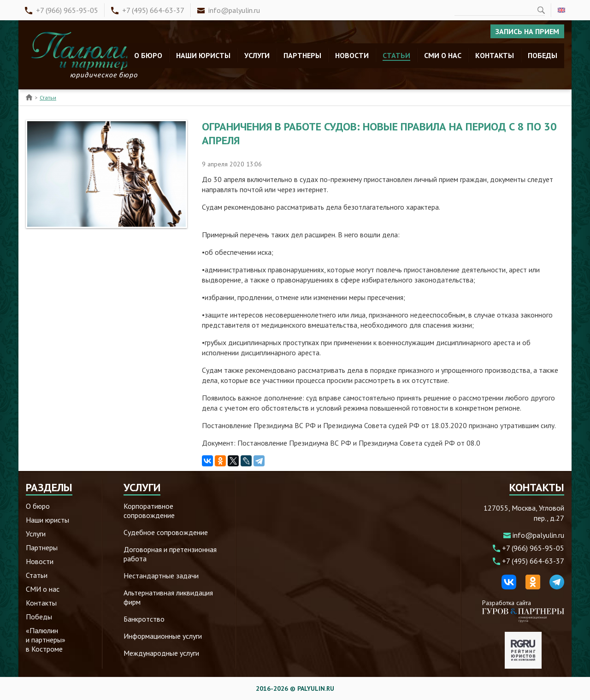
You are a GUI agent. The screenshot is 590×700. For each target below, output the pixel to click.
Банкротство (144, 619)
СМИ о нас (443, 55)
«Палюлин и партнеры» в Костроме (46, 640)
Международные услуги (161, 653)
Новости (352, 55)
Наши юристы (203, 55)
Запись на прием (527, 31)
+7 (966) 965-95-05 (67, 10)
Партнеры (302, 55)
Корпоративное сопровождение (149, 511)
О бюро (148, 55)
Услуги (257, 55)
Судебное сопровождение (166, 532)
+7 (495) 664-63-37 (153, 10)
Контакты (495, 55)
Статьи (396, 55)
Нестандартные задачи (161, 576)
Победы (543, 55)
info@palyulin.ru (234, 10)
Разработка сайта (523, 611)
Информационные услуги (163, 636)
